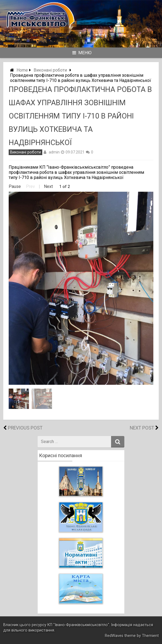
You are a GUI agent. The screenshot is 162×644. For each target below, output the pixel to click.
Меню (82, 53)
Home (22, 70)
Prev (30, 186)
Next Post (142, 428)
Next (48, 186)
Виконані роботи (50, 70)
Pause (15, 186)
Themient (150, 636)
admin (54, 152)
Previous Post (25, 428)
